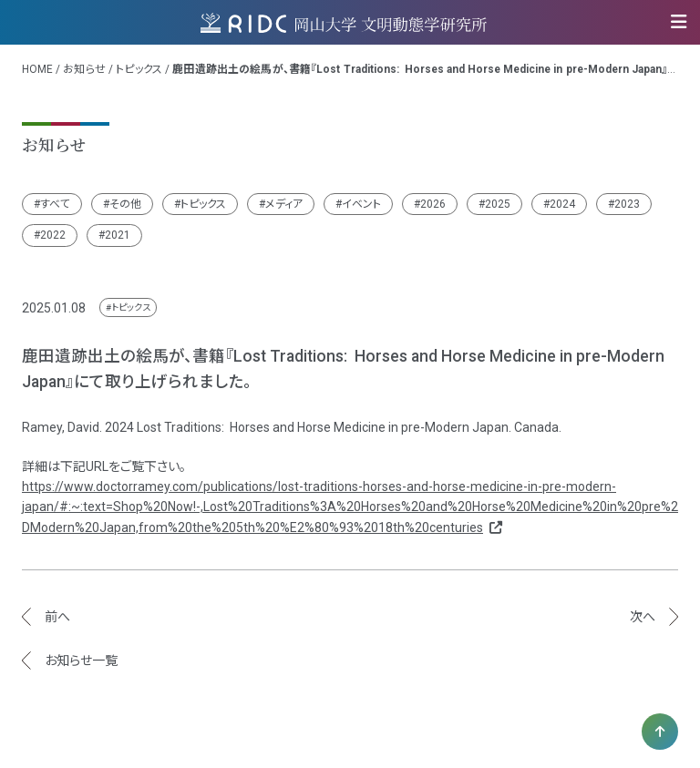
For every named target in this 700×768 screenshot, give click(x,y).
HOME (37, 69)
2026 (433, 204)
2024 (562, 204)
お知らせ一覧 (81, 660)
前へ (57, 617)
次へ (643, 617)
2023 (627, 204)
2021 (118, 235)
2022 (53, 235)
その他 (125, 204)
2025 (498, 204)
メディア (284, 204)
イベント (361, 204)
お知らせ (84, 69)
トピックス (139, 69)
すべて (55, 204)
